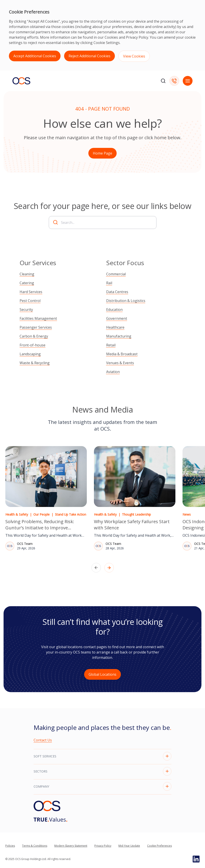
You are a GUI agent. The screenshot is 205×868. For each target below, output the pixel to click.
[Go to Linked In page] (196, 859)
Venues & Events (120, 363)
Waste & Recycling (35, 363)
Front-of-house (32, 345)
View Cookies (134, 56)
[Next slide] (109, 568)
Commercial (116, 274)
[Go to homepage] (21, 81)
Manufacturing (119, 336)
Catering (27, 283)
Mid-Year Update (129, 846)
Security (26, 310)
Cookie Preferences (159, 846)
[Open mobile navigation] (188, 81)
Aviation (113, 372)
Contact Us (43, 740)
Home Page (102, 153)
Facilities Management (38, 318)
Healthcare (115, 327)
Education (114, 310)
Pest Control (30, 301)
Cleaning (27, 274)
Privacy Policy (137, 37)
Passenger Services (36, 327)
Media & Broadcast (122, 354)
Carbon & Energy (34, 336)
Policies (10, 846)
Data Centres (117, 292)
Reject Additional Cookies (89, 56)
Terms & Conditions (35, 846)
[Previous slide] (96, 568)
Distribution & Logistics (126, 301)
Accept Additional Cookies (35, 56)
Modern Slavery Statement (71, 846)
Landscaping (30, 354)
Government (117, 318)
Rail (109, 283)
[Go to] (50, 820)
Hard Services (31, 292)
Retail (111, 345)
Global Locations (102, 674)
